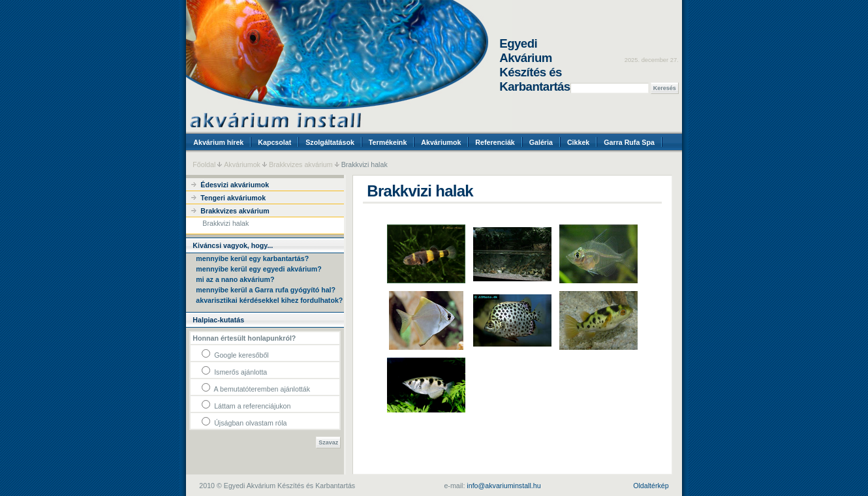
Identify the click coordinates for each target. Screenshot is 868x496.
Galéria (541, 142)
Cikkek (578, 142)
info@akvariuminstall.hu (504, 486)
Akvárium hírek (218, 142)
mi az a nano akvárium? (235, 279)
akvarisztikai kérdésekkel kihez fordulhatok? (269, 300)
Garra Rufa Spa (629, 142)
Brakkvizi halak (225, 223)
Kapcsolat (274, 142)
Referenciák (495, 142)
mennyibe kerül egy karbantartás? (252, 258)
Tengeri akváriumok (233, 198)
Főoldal (204, 164)
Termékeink (388, 142)
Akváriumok (441, 142)
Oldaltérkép (651, 486)
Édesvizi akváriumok (235, 185)
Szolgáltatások (330, 142)
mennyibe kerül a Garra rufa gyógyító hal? (266, 290)
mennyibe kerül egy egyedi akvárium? (258, 269)
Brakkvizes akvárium (301, 164)
